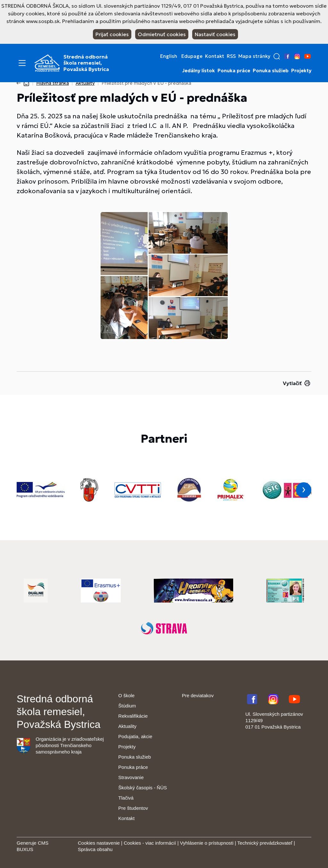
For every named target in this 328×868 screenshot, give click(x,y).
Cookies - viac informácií (150, 843)
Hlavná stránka (53, 83)
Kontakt (215, 56)
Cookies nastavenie (99, 843)
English (169, 56)
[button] (277, 56)
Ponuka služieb (271, 71)
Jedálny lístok (199, 71)
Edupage (192, 56)
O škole (126, 695)
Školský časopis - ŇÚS (143, 788)
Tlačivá (126, 798)
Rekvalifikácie (133, 716)
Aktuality (85, 83)
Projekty (301, 71)
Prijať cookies (112, 34)
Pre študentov (133, 808)
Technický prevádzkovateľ (265, 843)
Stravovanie (131, 777)
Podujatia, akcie (135, 736)
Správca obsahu (95, 849)
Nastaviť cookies (215, 34)
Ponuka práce (234, 71)
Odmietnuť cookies (162, 34)
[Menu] (22, 63)
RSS (231, 56)
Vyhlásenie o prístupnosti (207, 843)
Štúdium (127, 706)
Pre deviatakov (198, 695)
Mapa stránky (254, 56)
